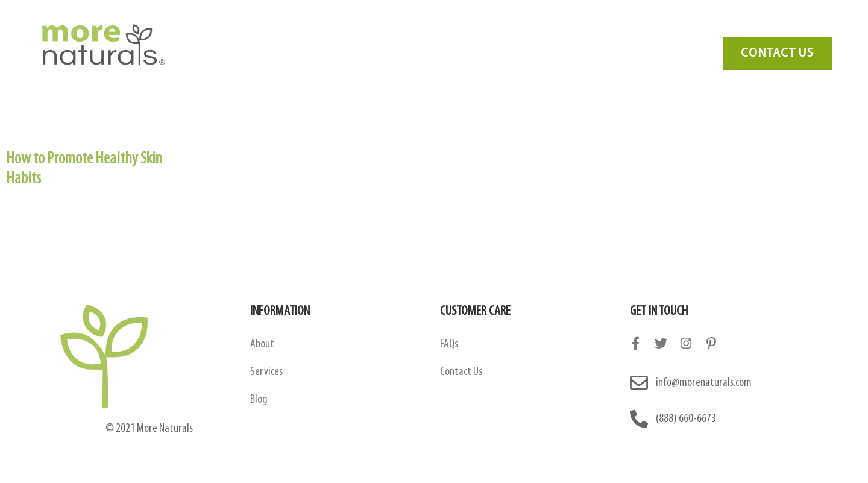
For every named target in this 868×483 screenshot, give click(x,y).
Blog (621, 28)
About (262, 344)
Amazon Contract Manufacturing (410, 28)
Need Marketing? (766, 28)
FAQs (449, 344)
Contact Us (681, 28)
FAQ (576, 28)
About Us (294, 28)
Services (524, 28)
